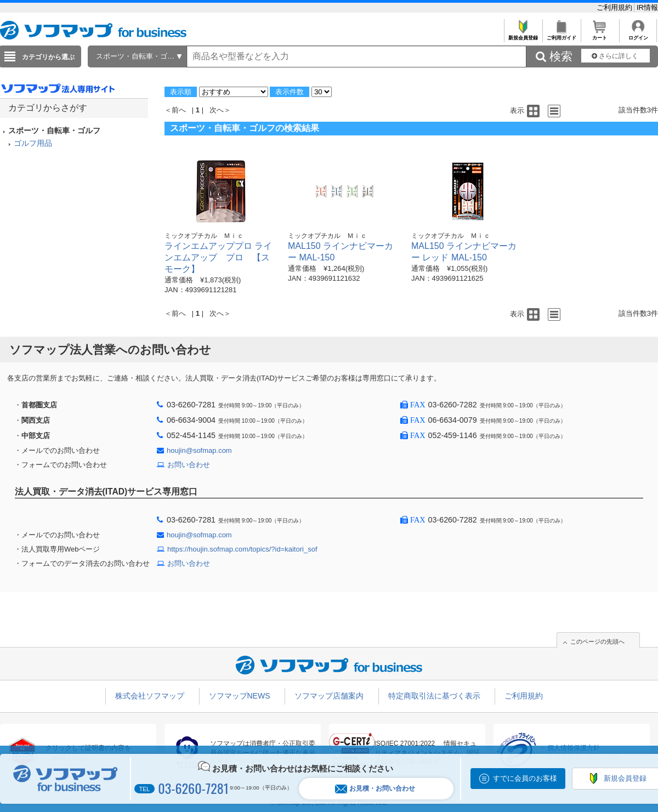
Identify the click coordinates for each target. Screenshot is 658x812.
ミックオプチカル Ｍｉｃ (204, 236)
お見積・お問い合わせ (375, 789)
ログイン (638, 35)
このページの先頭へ (597, 641)
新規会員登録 (523, 35)
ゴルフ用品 (33, 143)
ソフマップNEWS (240, 696)
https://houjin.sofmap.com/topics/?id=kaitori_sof (242, 549)
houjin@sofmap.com (199, 450)
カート (600, 35)
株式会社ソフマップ (150, 696)
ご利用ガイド (561, 35)
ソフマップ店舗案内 (329, 696)
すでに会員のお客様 (525, 778)
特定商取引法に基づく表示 (434, 696)
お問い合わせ (189, 465)
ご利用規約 (616, 7)
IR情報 (647, 7)
